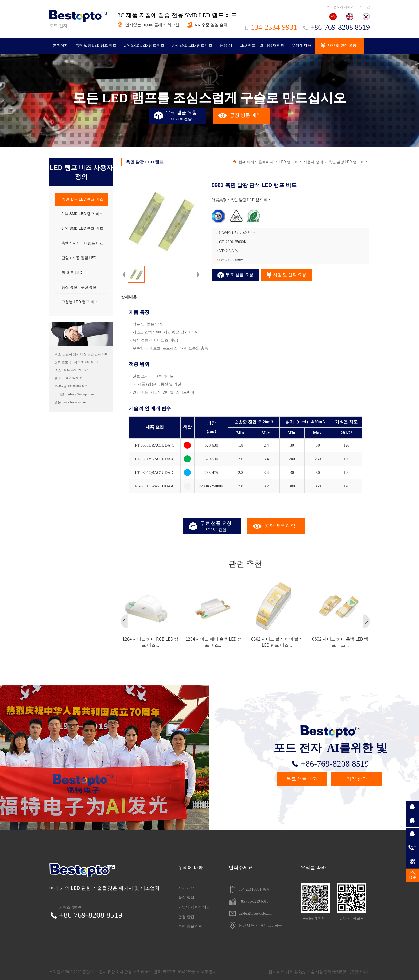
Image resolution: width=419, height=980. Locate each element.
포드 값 (365, 7)
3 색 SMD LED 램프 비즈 (192, 46)
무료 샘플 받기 (302, 779)
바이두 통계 (207, 972)
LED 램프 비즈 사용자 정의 (262, 46)
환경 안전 (186, 917)
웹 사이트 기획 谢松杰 (287, 972)
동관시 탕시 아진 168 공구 (255, 926)
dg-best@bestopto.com (251, 913)
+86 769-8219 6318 (249, 901)
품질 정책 (186, 898)
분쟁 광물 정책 (190, 926)
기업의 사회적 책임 (194, 907)
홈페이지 (60, 46)
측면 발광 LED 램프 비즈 (96, 46)
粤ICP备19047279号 (179, 972)
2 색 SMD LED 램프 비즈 (144, 46)
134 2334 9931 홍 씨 (250, 889)
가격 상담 (357, 779)
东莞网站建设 (335, 972)
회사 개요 (186, 888)
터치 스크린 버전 (351, 902)
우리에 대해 (302, 46)
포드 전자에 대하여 (340, 7)
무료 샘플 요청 (235, 275)
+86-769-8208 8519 (336, 27)
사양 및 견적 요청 (342, 46)
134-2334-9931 (271, 27)
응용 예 (226, 46)
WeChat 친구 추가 (315, 902)
